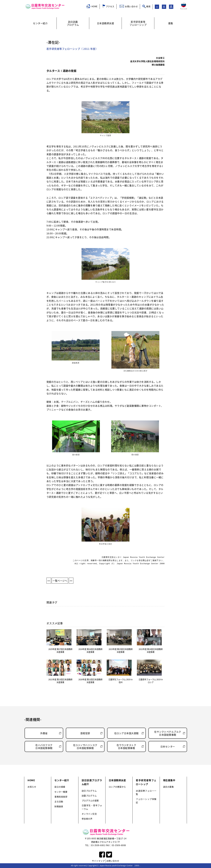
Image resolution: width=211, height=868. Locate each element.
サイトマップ (98, 861)
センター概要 (61, 792)
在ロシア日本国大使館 (126, 733)
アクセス (110, 6)
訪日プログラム (89, 791)
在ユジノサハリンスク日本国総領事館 (85, 746)
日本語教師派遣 (117, 780)
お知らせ (32, 787)
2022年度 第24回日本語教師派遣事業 (151, 651)
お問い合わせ (131, 6)
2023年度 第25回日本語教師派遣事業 (121, 651)
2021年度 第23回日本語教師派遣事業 (60, 681)
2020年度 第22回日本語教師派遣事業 (90, 681)
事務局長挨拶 (61, 797)
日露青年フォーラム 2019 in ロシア (151, 681)
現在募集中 (169, 780)
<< (49, 581)
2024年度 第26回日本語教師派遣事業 (90, 651)
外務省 (44, 733)
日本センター (168, 746)
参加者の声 (87, 819)
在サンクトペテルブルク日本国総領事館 (168, 733)
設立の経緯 (60, 787)
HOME (94, 6)
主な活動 (59, 802)
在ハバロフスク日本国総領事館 (44, 746)
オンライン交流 (89, 814)
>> (71, 581)
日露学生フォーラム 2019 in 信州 (121, 681)
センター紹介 (62, 780)
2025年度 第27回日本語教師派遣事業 (60, 651)
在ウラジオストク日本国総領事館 (126, 746)
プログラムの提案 (90, 801)
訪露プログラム (89, 796)
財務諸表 (59, 806)
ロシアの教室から (117, 787)
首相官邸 (85, 733)
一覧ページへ (60, 581)
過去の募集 (168, 787)
